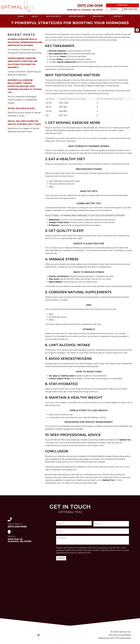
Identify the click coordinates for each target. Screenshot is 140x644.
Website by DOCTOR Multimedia (115, 638)
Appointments (122, 5)
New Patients (54, 16)
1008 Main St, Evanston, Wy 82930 (85, 10)
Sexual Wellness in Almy (21, 108)
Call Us (114, 9)
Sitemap (113, 635)
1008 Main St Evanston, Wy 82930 (20, 540)
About (35, 16)
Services (97, 16)
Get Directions (131, 9)
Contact (118, 16)
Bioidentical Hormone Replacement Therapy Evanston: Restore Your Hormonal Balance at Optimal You (25, 86)
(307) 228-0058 (90, 6)
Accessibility (125, 635)
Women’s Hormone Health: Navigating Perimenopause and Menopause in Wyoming (25, 42)
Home (21, 16)
